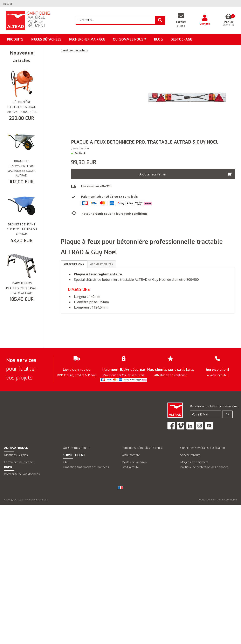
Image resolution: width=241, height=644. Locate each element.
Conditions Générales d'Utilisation (203, 448)
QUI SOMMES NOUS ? (129, 39)
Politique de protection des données (204, 467)
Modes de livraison (134, 462)
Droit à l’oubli (130, 467)
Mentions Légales (16, 455)
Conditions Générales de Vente (142, 448)
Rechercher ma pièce (87, 39)
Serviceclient (181, 24)
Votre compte (131, 455)
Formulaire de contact (19, 462)
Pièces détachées (46, 39)
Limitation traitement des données (86, 467)
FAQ (66, 462)
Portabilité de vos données (22, 474)
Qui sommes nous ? (76, 448)
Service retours (190, 455)
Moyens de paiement (194, 462)
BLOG (158, 39)
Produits (15, 39)
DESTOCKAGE (181, 39)
